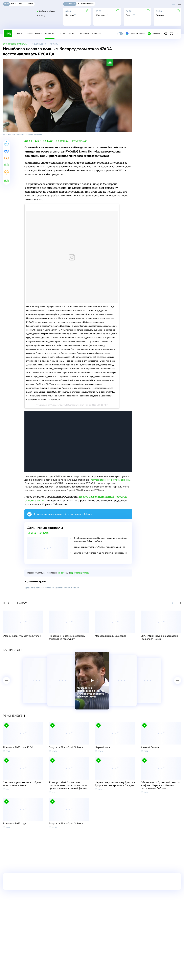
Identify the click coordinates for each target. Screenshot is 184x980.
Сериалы (97, 33)
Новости (50, 33)
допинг (28, 141)
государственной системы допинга (110, 480)
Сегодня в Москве (135, 34)
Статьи (62, 33)
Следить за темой (40, 533)
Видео (72, 33)
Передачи (84, 33)
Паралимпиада (79, 141)
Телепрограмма (33, 33)
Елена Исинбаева (44, 141)
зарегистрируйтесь (80, 573)
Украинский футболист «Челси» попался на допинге (100, 547)
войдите (62, 573)
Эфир (19, 33)
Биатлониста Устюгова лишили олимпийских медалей (100, 553)
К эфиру (41, 15)
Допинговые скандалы (15, 44)
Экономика (155, 34)
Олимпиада (62, 141)
